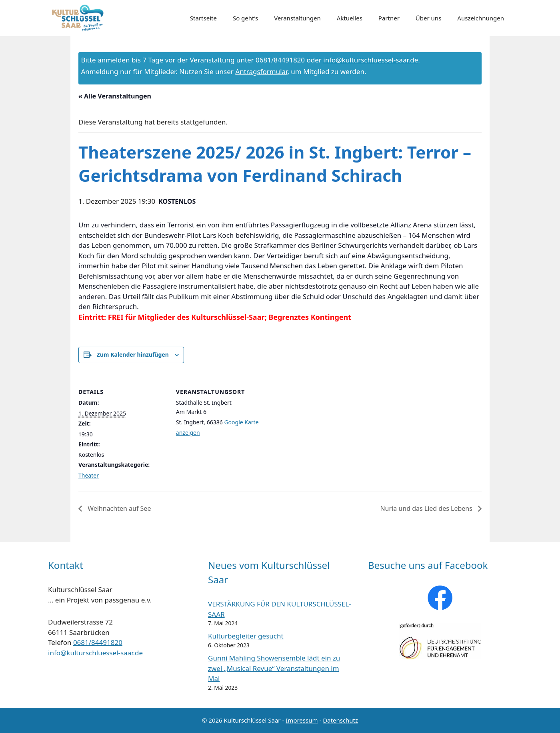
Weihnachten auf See (118, 508)
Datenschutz (340, 720)
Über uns (428, 18)
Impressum (302, 720)
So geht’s (245, 18)
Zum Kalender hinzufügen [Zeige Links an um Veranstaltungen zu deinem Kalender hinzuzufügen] (133, 354)
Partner (389, 18)
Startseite (203, 18)
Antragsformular (261, 71)
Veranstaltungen (297, 18)
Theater (89, 475)
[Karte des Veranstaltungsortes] (316, 431)
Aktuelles (350, 18)
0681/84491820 (98, 642)
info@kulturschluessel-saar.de (371, 60)
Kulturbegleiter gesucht (246, 636)
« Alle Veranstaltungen (115, 96)
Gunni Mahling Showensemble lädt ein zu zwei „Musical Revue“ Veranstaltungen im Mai (274, 668)
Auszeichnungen (481, 18)
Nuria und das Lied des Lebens (427, 508)
